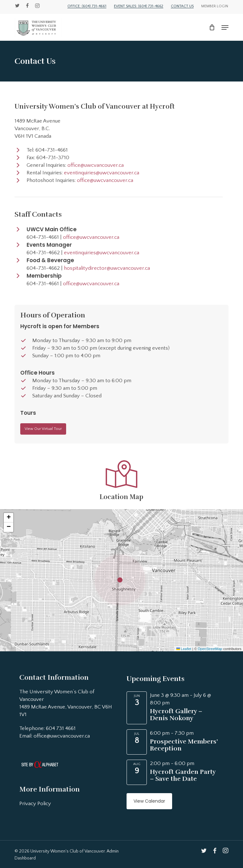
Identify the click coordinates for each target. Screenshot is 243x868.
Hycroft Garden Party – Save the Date (183, 775)
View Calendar (149, 801)
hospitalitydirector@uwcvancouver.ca (107, 268)
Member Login (215, 6)
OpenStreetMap (210, 649)
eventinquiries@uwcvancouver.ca (102, 173)
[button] (225, 27)
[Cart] (212, 27)
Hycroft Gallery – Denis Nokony (176, 715)
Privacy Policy (35, 804)
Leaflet (184, 649)
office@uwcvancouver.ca (96, 165)
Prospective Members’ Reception (184, 745)
